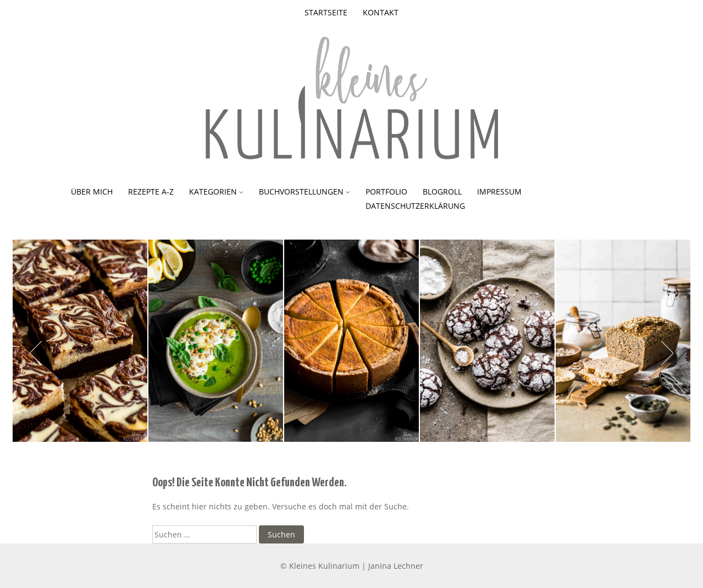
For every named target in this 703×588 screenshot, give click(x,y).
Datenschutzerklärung (415, 206)
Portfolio (386, 192)
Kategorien (213, 192)
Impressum (499, 192)
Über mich (92, 192)
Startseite (326, 12)
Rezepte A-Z (151, 192)
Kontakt (381, 12)
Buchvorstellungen (301, 192)
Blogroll (442, 192)
